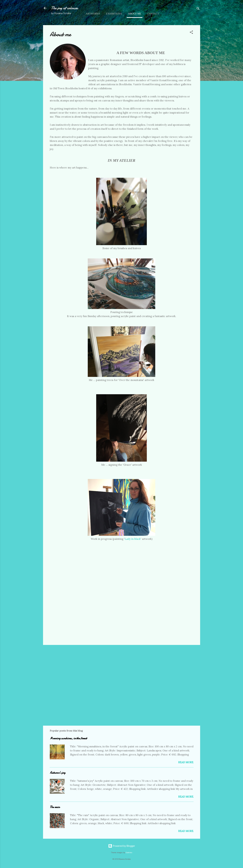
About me (135, 14)
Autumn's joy (58, 773)
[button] (191, 33)
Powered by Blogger (122, 846)
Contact (153, 14)
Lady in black (133, 539)
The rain (55, 807)
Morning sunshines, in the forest (68, 738)
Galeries (129, 853)
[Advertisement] (122, 660)
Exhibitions (114, 14)
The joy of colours (65, 8)
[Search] (198, 9)
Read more (186, 762)
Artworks (93, 14)
